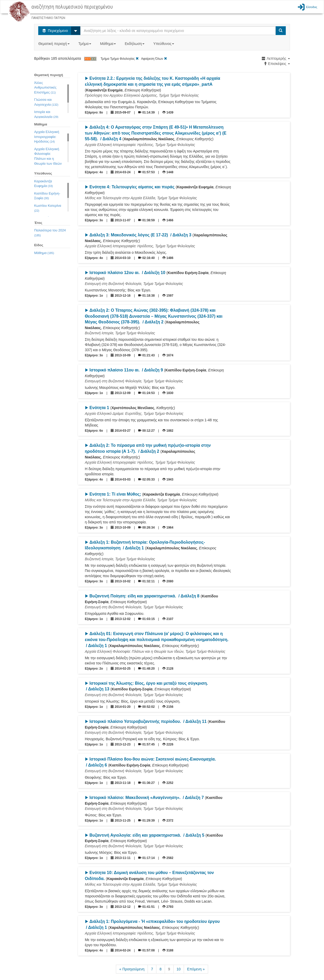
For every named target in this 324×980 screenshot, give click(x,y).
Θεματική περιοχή (54, 44)
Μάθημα (108, 44)
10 (179, 969)
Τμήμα (85, 44)
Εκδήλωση (135, 44)
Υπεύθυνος (164, 44)
